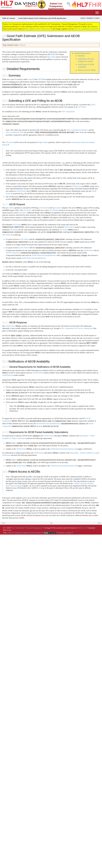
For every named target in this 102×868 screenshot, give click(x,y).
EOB (39, 79)
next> (97, 18)
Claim (30, 79)
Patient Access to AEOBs (87, 70)
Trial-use (22, 45)
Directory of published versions (85, 29)
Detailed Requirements (82, 53)
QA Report (25, 531)
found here (22, 212)
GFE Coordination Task (14, 132)
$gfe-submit (51, 57)
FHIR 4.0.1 (81, 526)
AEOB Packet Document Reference (63, 448)
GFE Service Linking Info (83, 328)
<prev (83, 18)
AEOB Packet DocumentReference (44, 255)
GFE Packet (82, 107)
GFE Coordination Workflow (77, 130)
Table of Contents (14, 531)
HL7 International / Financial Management (27, 526)
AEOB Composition (13, 252)
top (51, 521)
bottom (90, 18)
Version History (36, 531)
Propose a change (65, 531)
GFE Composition (68, 111)
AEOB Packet (77, 186)
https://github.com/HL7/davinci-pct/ (38, 29)
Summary (81, 56)
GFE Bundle (54, 210)
